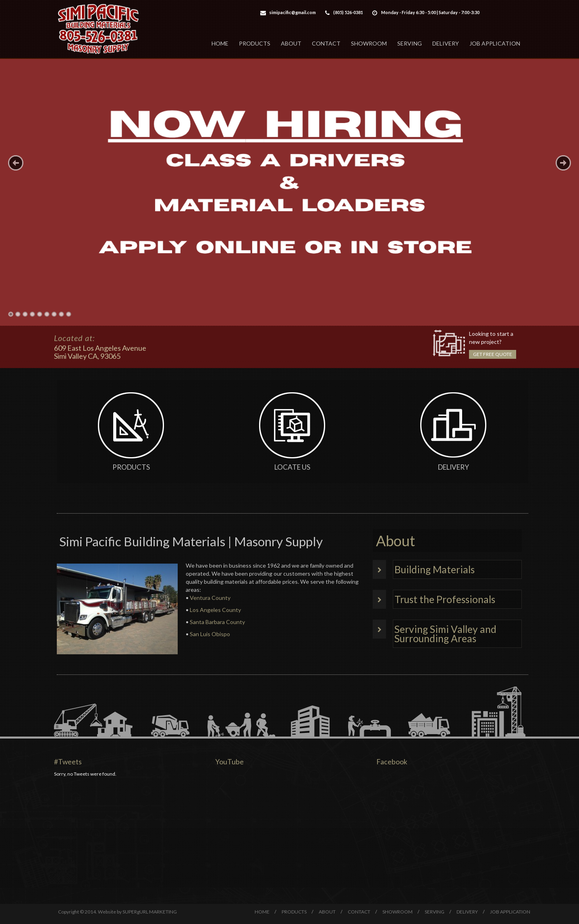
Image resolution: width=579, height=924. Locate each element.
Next (563, 163)
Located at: (74, 338)
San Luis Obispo (210, 634)
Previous (16, 163)
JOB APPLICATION (495, 43)
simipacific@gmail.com (293, 12)
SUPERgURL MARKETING (150, 912)
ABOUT (291, 43)
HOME (220, 43)
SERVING (410, 43)
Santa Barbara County (217, 622)
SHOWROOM (369, 43)
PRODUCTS (255, 43)
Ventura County (210, 598)
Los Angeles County (215, 610)
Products (131, 467)
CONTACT (326, 43)
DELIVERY (446, 43)
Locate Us (292, 467)
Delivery (453, 467)
